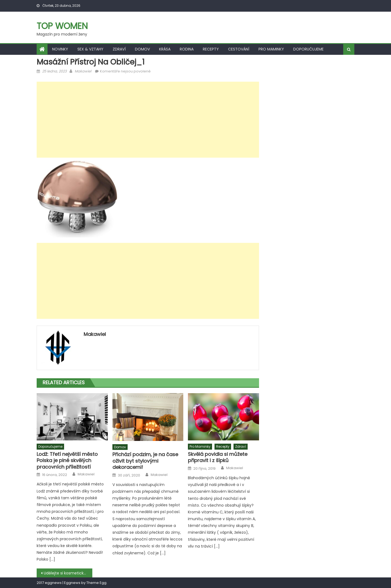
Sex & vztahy (90, 49)
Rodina (187, 49)
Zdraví (119, 49)
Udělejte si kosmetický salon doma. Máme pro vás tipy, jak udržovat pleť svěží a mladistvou (68, 573)
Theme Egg (96, 583)
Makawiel (83, 71)
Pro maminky (271, 49)
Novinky (60, 49)
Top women (62, 26)
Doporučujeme (308, 49)
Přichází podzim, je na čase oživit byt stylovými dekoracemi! (145, 461)
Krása (165, 49)
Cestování (239, 49)
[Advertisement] (148, 120)
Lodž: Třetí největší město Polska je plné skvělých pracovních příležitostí (67, 460)
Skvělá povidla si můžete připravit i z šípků (218, 457)
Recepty (211, 49)
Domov (142, 49)
